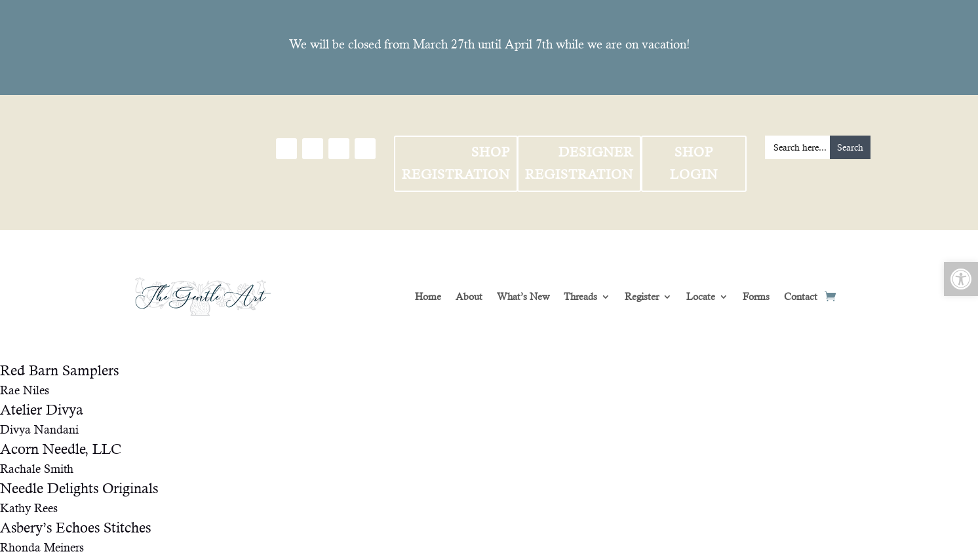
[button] (961, 279)
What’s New (523, 296)
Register (642, 296)
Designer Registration (579, 163)
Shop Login (694, 163)
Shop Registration (456, 163)
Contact (801, 296)
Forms (756, 296)
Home (428, 296)
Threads (580, 296)
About (469, 296)
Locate (701, 296)
